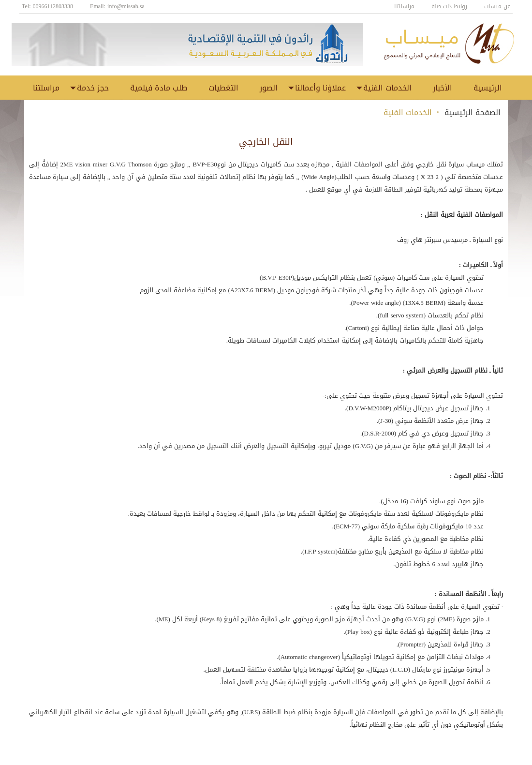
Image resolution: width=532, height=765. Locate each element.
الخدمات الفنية (408, 112)
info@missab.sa (126, 6)
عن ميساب (497, 6)
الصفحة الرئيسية (473, 112)
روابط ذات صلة (449, 6)
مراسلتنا (404, 6)
